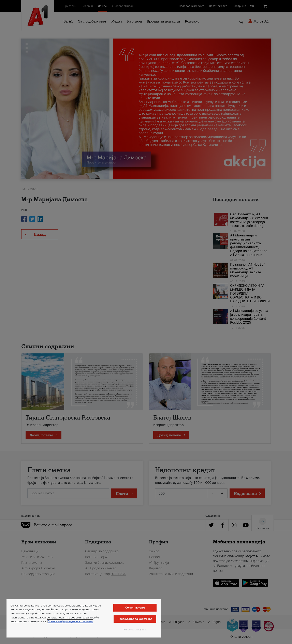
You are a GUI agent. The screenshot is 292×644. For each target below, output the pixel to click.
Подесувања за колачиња (135, 619)
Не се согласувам (135, 630)
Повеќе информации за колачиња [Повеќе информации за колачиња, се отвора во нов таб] (70, 621)
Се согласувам (135, 608)
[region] (84, 618)
